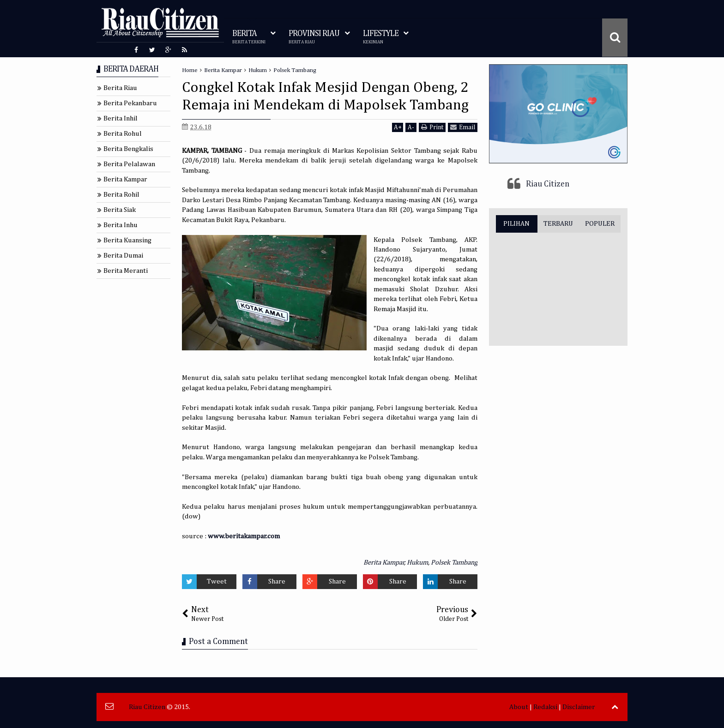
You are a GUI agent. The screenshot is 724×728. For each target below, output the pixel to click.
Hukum (417, 563)
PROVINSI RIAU (314, 37)
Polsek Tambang (454, 563)
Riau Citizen (548, 184)
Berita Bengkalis (128, 149)
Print (432, 127)
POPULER (600, 224)
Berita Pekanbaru (130, 103)
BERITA (249, 37)
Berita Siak (120, 210)
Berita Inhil (121, 118)
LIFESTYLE (381, 37)
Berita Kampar (384, 563)
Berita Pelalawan (129, 164)
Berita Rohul (123, 134)
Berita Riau (120, 88)
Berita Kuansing (127, 240)
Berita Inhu (121, 225)
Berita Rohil (121, 195)
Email (463, 127)
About (519, 707)
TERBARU (558, 224)
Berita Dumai (123, 256)
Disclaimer (579, 707)
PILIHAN (516, 224)
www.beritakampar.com (244, 536)
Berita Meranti (126, 271)
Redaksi (545, 707)
